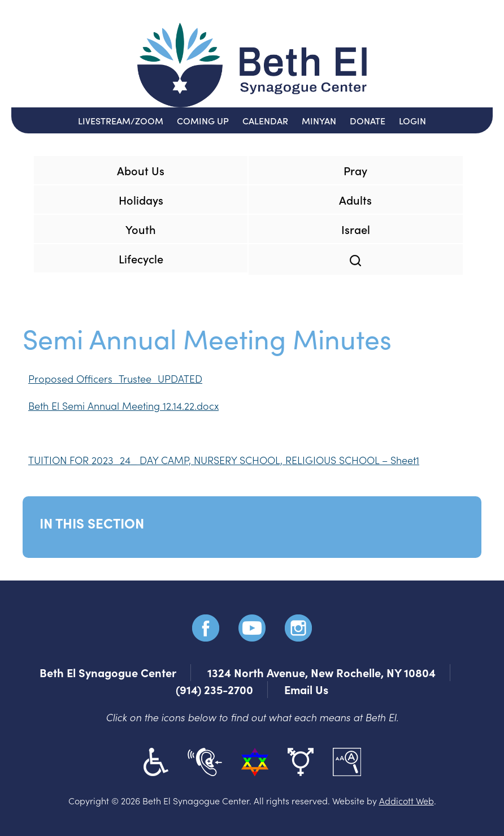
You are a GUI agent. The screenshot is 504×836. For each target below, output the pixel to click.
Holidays (141, 200)
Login (412, 120)
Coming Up (203, 120)
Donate (368, 120)
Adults (355, 200)
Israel (356, 229)
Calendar (265, 120)
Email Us (306, 689)
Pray (355, 170)
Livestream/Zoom (121, 120)
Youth (141, 229)
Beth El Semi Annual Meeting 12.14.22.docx (123, 406)
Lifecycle (141, 258)
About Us (141, 170)
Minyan (319, 120)
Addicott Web (407, 800)
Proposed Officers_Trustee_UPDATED (115, 378)
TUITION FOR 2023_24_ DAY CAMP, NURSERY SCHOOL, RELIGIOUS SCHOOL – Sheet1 (224, 460)
